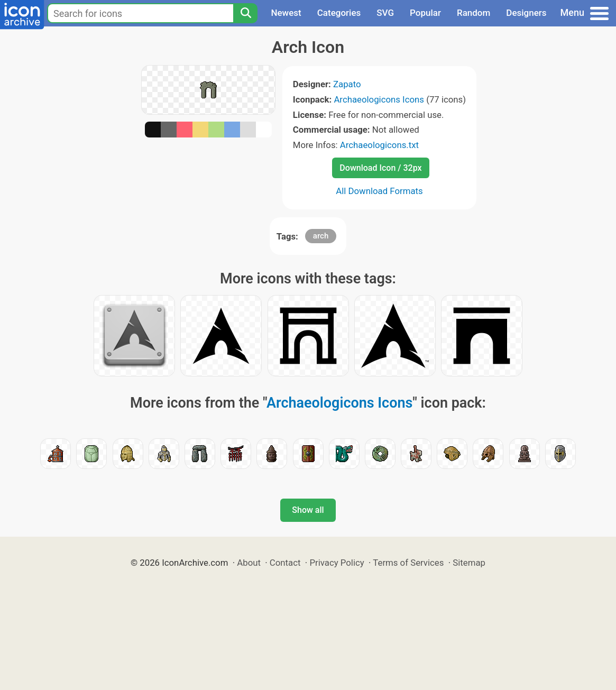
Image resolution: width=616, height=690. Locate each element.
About (249, 563)
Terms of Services (408, 563)
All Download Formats (379, 191)
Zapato (347, 84)
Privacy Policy (337, 563)
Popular (425, 13)
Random (474, 13)
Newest (286, 13)
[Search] (245, 13)
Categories (339, 13)
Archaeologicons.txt (379, 145)
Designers (526, 13)
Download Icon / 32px (380, 168)
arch (321, 236)
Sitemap (469, 563)
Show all (308, 510)
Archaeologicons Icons (379, 99)
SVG (385, 13)
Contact (285, 563)
